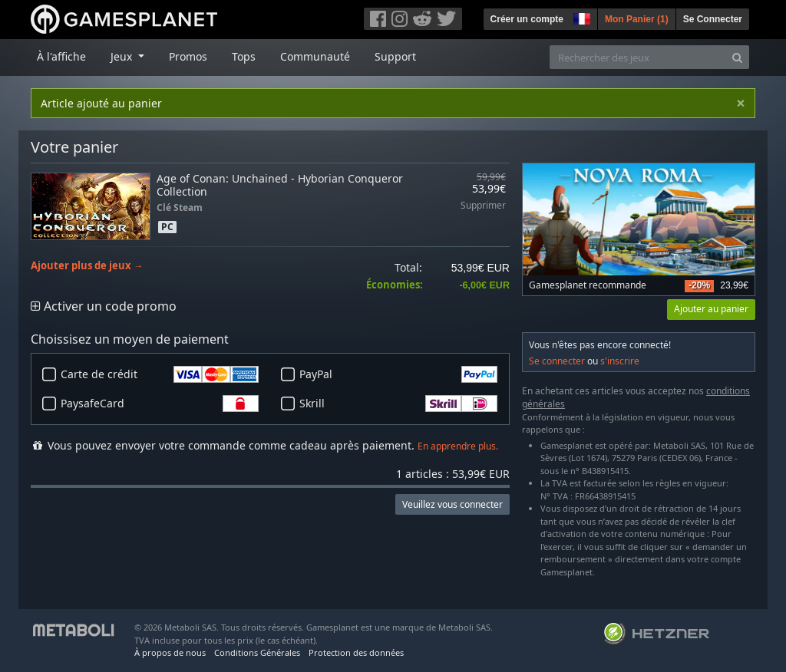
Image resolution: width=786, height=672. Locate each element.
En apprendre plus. (458, 446)
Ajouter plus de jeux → (87, 266)
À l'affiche (61, 56)
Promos (188, 56)
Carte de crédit (160, 374)
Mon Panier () (637, 19)
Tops (244, 56)
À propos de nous (170, 652)
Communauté (315, 56)
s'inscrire (620, 361)
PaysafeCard (160, 404)
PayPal (398, 374)
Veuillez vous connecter (452, 504)
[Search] (737, 57)
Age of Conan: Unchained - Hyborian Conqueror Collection (280, 185)
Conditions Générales (257, 652)
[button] (580, 17)
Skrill (398, 404)
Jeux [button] (123, 56)
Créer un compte (527, 19)
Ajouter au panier (711, 309)
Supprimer (483, 206)
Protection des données (356, 652)
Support (395, 56)
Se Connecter (713, 19)
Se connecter (557, 361)
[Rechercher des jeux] (638, 57)
